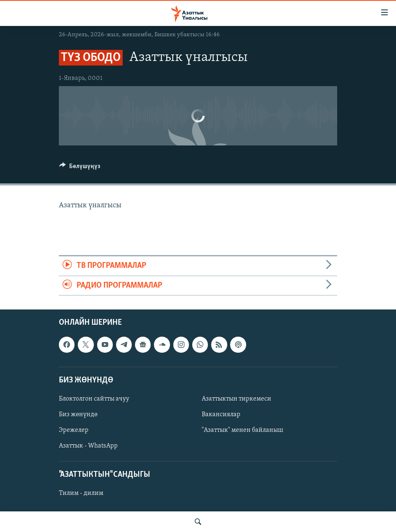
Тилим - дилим (81, 493)
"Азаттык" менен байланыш (242, 430)
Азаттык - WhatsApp (88, 446)
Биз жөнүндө (78, 415)
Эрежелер (74, 430)
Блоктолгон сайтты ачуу (94, 399)
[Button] (80, 168)
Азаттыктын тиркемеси (236, 399)
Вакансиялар (221, 415)
